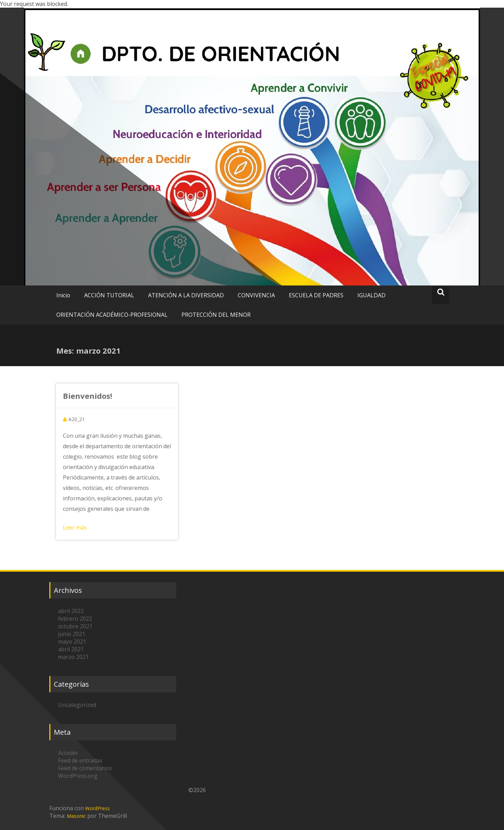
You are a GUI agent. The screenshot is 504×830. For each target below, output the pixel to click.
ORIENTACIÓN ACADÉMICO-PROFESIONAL (112, 315)
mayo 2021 (72, 642)
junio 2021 (72, 634)
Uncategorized (77, 705)
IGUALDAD (371, 295)
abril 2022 (71, 611)
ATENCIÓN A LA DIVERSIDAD (186, 295)
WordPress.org (78, 776)
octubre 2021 (75, 626)
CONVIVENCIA (256, 295)
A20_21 (77, 419)
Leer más (75, 527)
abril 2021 (71, 649)
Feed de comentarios (85, 768)
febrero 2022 (75, 619)
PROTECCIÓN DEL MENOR (216, 315)
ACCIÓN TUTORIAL (109, 295)
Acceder (68, 753)
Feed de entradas (80, 760)
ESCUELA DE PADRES (316, 295)
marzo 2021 (73, 657)
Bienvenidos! (88, 396)
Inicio (63, 295)
